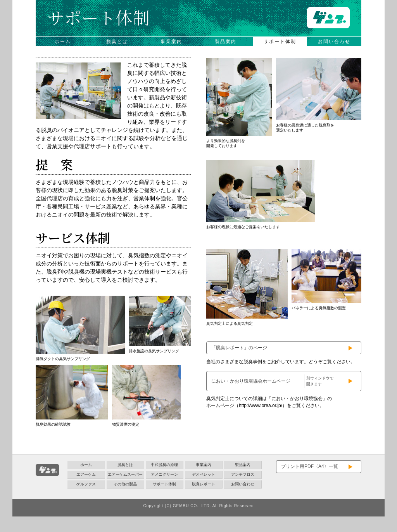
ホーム (63, 42)
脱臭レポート (204, 484)
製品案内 (226, 42)
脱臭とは (117, 42)
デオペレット (204, 474)
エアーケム (86, 474)
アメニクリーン (164, 474)
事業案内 (171, 42)
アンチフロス (243, 474)
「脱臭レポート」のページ (239, 348)
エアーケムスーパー (125, 474)
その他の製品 (125, 484)
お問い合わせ (334, 42)
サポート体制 (280, 42)
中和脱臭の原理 (164, 465)
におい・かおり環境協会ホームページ (273, 381)
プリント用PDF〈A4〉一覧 (310, 466)
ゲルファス (86, 484)
